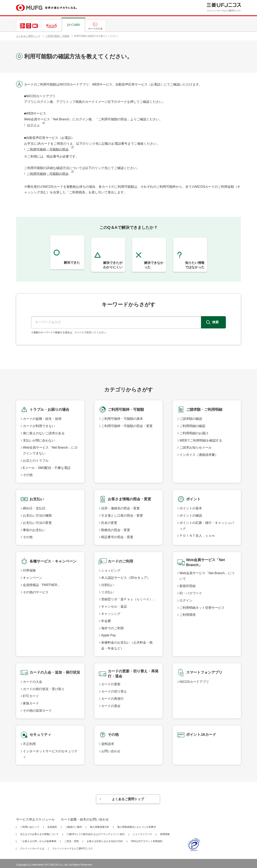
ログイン (33, 125)
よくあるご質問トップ (28, 36)
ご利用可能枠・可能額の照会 (48, 149)
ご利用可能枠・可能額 (57, 36)
